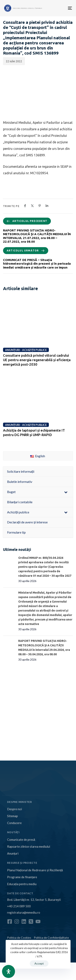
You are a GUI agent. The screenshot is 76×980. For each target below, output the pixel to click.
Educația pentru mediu (22, 884)
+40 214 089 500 (19, 906)
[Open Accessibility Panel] (9, 971)
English (38, 456)
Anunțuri (13, 853)
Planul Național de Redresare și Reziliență (35, 870)
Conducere (14, 823)
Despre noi (14, 809)
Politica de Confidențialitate (51, 938)
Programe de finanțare (22, 877)
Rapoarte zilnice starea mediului (29, 846)
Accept (39, 963)
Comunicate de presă (21, 840)
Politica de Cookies (19, 938)
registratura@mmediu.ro (24, 912)
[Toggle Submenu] (66, 492)
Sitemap (12, 816)
